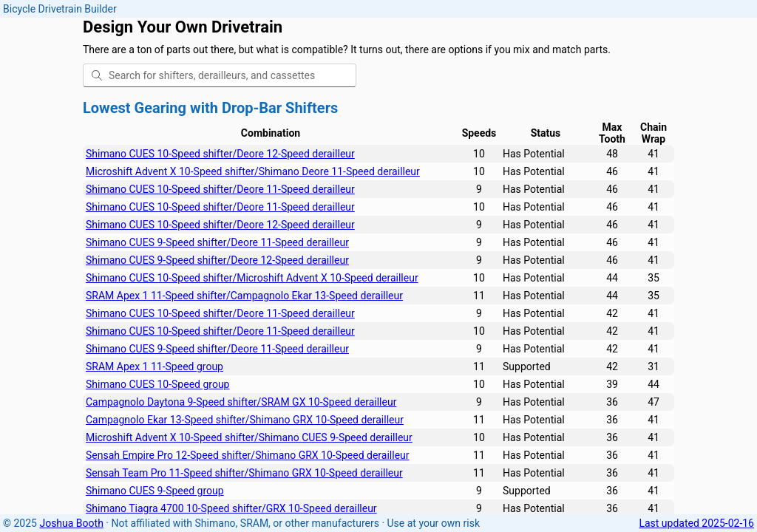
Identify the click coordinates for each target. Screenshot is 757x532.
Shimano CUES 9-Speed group (155, 491)
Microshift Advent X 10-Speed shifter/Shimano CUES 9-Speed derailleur (249, 437)
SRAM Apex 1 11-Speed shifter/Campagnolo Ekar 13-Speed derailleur (244, 296)
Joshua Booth (71, 523)
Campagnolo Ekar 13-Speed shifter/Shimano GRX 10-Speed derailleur (245, 420)
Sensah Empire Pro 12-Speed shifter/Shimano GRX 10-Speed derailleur (248, 455)
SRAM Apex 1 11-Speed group (155, 366)
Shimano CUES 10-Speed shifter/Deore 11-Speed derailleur (220, 189)
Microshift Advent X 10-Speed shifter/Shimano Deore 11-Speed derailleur (253, 171)
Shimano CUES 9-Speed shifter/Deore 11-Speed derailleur (217, 242)
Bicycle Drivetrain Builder (60, 9)
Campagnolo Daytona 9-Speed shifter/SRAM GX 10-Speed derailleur (241, 402)
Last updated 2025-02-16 (696, 523)
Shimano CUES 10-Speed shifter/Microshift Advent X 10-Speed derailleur (252, 278)
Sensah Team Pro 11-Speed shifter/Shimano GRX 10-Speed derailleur (244, 473)
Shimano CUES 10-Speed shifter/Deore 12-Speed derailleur (220, 154)
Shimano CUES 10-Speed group (157, 384)
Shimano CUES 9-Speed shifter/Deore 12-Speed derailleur (217, 260)
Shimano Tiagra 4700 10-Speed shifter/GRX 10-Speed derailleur (231, 508)
